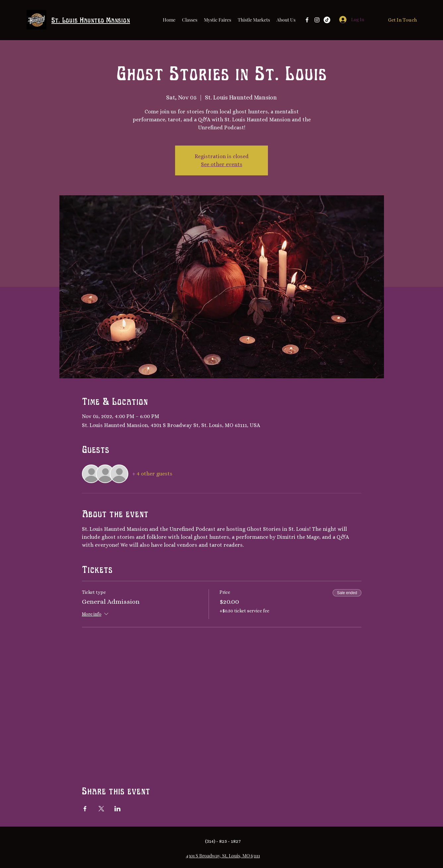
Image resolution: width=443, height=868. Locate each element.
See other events (222, 164)
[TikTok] (327, 20)
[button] (286, 20)
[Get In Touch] (402, 20)
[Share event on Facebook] (85, 809)
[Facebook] (307, 20)
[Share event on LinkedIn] (118, 809)
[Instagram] (317, 20)
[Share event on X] (101, 809)
